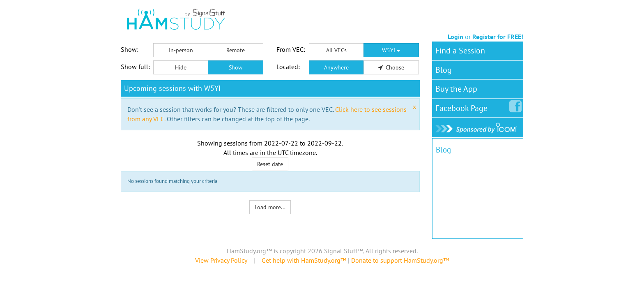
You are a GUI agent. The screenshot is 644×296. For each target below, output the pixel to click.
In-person (181, 50)
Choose (391, 67)
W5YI (391, 50)
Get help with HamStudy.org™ (304, 260)
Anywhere (336, 67)
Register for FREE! (498, 37)
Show (236, 67)
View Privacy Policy (221, 260)
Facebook (463, 106)
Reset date (270, 164)
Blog (444, 70)
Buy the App (456, 89)
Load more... (270, 207)
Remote (236, 50)
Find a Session (460, 51)
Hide (181, 67)
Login (455, 37)
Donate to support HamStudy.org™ (400, 260)
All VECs (336, 50)
